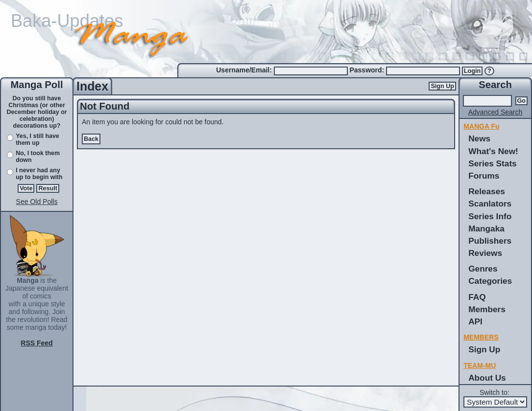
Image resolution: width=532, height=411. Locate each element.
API (475, 321)
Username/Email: (245, 70)
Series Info (490, 216)
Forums (484, 176)
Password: (368, 70)
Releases (487, 191)
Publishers (490, 241)
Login (472, 71)
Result (48, 188)
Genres (483, 269)
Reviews (485, 253)
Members (487, 309)
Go (522, 101)
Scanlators (490, 204)
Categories (490, 281)
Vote (26, 188)
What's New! (493, 151)
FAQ (477, 297)
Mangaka (486, 228)
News (479, 138)
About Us (487, 378)
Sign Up (442, 86)
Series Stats (493, 163)
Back (91, 139)
